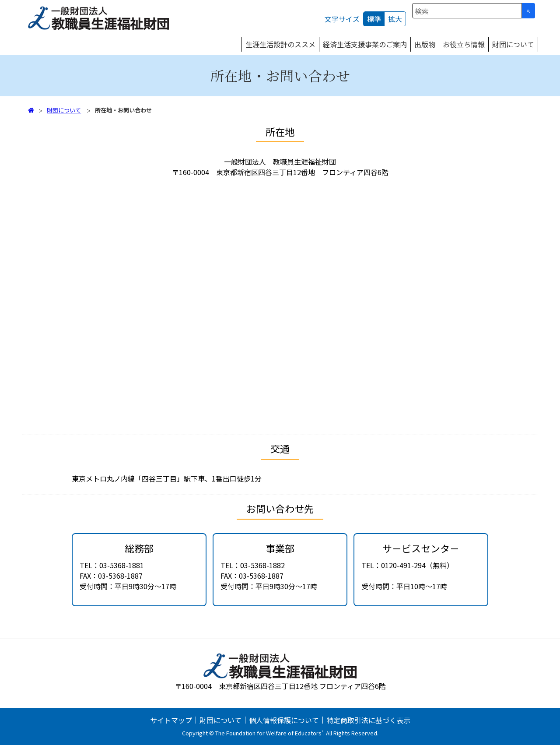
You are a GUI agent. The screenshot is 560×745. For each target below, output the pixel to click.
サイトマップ (171, 720)
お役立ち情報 (464, 44)
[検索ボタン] (528, 11)
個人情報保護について (284, 720)
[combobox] (467, 11)
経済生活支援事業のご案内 (365, 44)
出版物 (425, 44)
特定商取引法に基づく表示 (368, 720)
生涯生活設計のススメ (280, 44)
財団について (513, 44)
